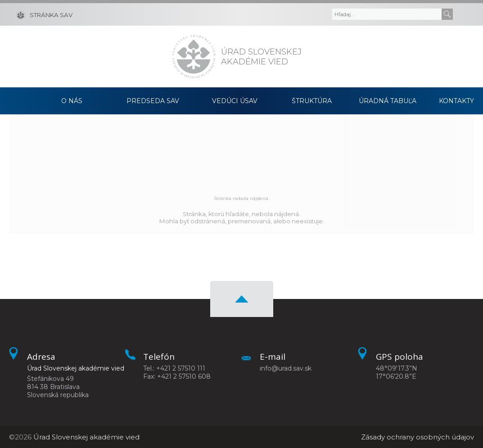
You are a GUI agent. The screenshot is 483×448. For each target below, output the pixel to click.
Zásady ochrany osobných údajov (418, 437)
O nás (72, 101)
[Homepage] (194, 57)
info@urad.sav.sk (286, 368)
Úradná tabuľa (388, 101)
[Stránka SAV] (44, 14)
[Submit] (447, 14)
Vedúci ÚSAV (235, 101)
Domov (21, 101)
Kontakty (456, 101)
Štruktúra (312, 101)
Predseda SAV (153, 101)
